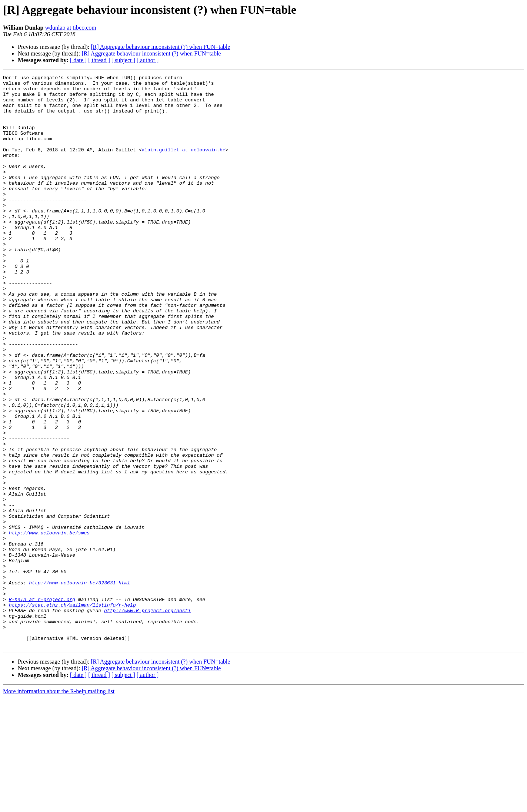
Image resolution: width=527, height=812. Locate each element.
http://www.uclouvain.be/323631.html (79, 685)
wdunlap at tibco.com (71, 28)
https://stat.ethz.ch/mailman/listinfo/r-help (72, 711)
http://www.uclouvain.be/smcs (49, 625)
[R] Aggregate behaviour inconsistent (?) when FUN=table (160, 47)
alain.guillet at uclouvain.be (183, 165)
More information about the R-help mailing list (59, 806)
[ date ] (78, 60)
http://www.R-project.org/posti (147, 718)
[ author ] (148, 60)
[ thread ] (99, 60)
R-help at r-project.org (42, 705)
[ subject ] (123, 60)
